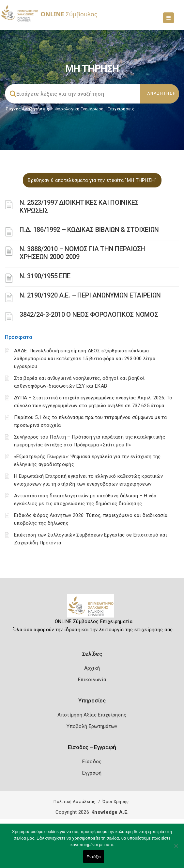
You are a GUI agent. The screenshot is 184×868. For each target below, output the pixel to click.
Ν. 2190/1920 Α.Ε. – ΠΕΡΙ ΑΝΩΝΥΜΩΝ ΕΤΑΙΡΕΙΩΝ (90, 295)
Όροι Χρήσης (115, 802)
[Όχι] (176, 849)
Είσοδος (92, 762)
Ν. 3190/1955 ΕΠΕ (45, 276)
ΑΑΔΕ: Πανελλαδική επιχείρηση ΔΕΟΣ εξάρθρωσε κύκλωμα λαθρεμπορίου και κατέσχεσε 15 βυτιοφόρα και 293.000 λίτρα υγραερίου (85, 359)
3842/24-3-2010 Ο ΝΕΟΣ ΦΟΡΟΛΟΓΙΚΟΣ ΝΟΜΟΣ (89, 314)
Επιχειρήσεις (121, 109)
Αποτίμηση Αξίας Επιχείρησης (92, 715)
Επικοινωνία (92, 680)
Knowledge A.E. (110, 812)
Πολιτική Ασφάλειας (74, 802)
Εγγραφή (92, 773)
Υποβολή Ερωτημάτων (92, 726)
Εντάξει (94, 857)
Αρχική (92, 668)
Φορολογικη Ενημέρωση (79, 109)
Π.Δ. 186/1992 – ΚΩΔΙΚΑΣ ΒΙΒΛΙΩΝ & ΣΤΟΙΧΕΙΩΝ (89, 230)
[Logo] (92, 608)
